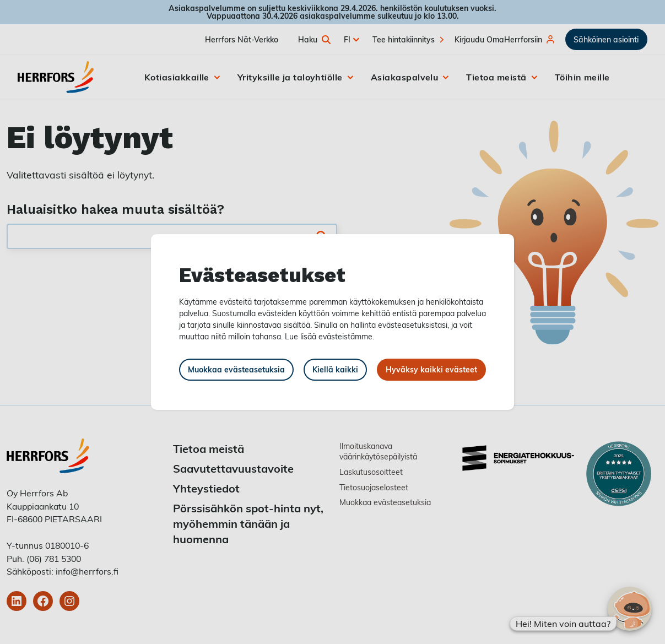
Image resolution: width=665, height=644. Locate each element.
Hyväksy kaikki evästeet (431, 369)
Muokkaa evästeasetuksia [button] (236, 369)
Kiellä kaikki (335, 369)
